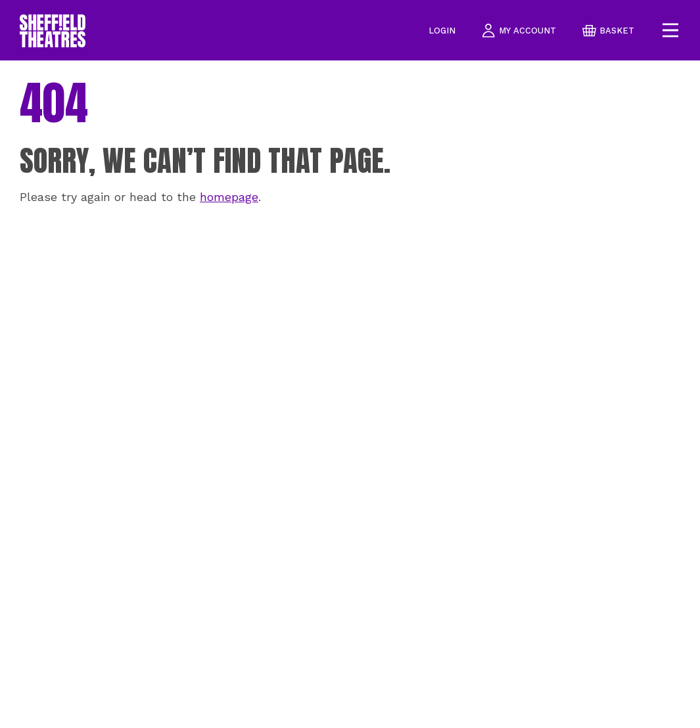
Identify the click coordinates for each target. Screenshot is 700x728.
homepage (229, 197)
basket (608, 31)
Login (442, 31)
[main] (350, 394)
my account (519, 31)
